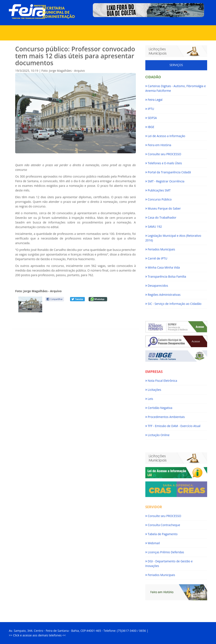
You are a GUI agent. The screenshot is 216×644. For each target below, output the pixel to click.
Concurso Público (159, 198)
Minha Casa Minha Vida (163, 266)
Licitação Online (157, 434)
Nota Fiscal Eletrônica (161, 379)
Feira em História (158, 144)
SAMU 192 (154, 225)
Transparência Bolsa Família (166, 275)
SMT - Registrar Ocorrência (165, 180)
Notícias (106, 21)
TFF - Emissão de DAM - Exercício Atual (173, 425)
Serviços (86, 32)
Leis (149, 397)
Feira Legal (154, 98)
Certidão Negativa (159, 406)
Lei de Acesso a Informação (165, 135)
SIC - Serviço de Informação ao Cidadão (173, 302)
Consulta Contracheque (163, 524)
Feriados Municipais (160, 248)
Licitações (153, 388)
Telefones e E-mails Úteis (164, 162)
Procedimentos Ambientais (165, 415)
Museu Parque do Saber (163, 207)
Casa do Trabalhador (161, 216)
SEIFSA (151, 116)
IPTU (150, 107)
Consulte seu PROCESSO (163, 153)
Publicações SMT (158, 189)
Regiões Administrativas (163, 293)
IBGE (150, 125)
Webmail (153, 542)
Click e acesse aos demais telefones (38, 635)
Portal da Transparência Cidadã (168, 171)
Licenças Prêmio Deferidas (165, 551)
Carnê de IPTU (156, 257)
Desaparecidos (157, 284)
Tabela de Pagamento (161, 533)
